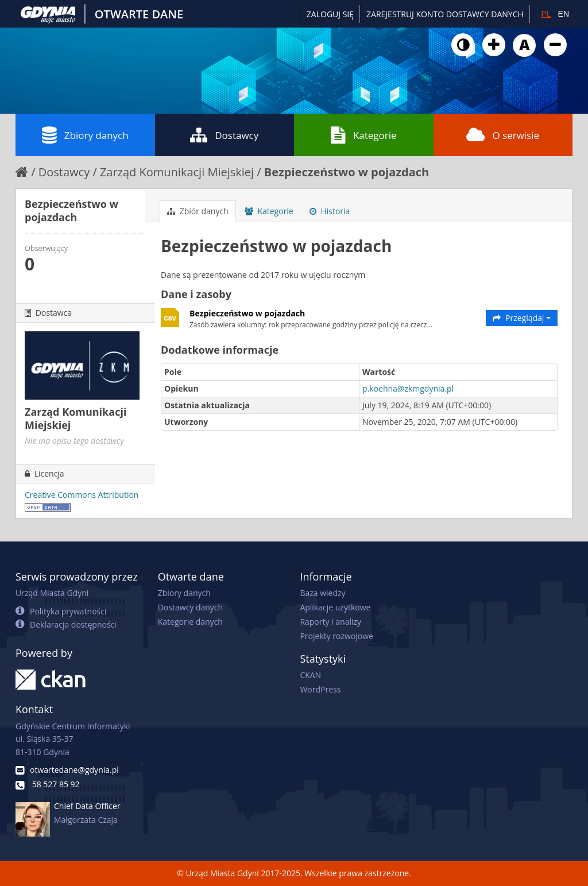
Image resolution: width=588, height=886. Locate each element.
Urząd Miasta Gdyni (52, 593)
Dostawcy (224, 135)
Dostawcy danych (190, 607)
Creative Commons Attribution (82, 495)
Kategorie (364, 135)
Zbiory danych (85, 135)
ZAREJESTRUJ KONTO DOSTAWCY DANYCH (445, 14)
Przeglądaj (522, 318)
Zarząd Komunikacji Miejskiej (177, 172)
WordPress (320, 689)
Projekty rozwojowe (336, 636)
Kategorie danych (190, 622)
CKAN (310, 675)
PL (546, 14)
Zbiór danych (198, 211)
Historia (330, 211)
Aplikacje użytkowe (335, 607)
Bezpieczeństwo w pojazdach (347, 172)
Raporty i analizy (330, 622)
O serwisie (503, 135)
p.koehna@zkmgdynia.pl (408, 388)
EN (564, 14)
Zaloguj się (330, 14)
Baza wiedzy (322, 593)
